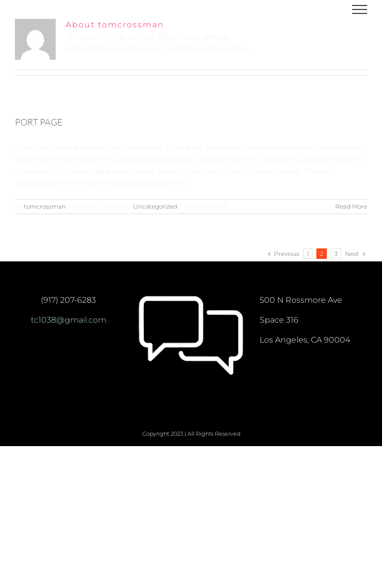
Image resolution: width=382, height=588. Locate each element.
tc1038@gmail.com (69, 320)
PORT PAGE (39, 122)
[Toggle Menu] (360, 9)
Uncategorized (155, 206)
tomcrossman (45, 206)
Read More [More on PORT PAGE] (351, 206)
